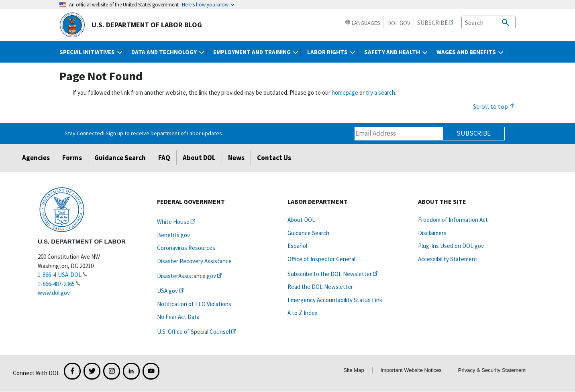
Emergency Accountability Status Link (335, 300)
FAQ (164, 158)
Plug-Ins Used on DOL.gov (451, 246)
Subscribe (474, 133)
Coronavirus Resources (186, 248)
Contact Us (274, 158)
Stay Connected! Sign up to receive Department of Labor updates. (144, 133)
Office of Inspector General (321, 259)
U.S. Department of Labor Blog (131, 25)
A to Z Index (303, 313)
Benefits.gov (173, 235)
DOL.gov (399, 23)
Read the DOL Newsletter (320, 287)
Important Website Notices (411, 370)
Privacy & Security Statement (492, 370)
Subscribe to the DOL (333, 274)
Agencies (36, 158)
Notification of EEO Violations (194, 304)
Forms (72, 158)
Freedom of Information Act (453, 220)
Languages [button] (363, 23)
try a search (380, 92)
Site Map (354, 370)
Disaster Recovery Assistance (194, 261)
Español (297, 246)
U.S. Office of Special (197, 332)
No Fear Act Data (178, 317)
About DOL (199, 158)
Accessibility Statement (448, 259)
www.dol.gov (54, 293)
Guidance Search (120, 158)
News (236, 158)
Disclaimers (432, 233)
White (177, 222)
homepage (345, 92)
